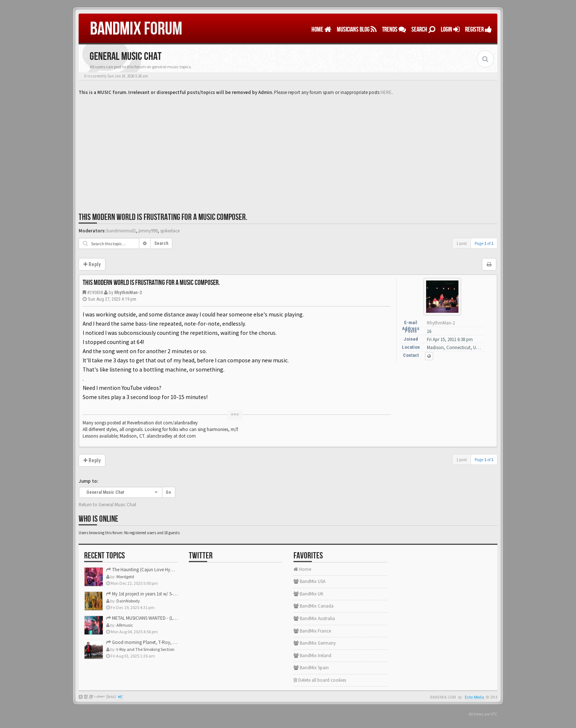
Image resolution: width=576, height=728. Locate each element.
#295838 (95, 292)
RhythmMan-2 (128, 292)
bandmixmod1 (121, 231)
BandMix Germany (315, 643)
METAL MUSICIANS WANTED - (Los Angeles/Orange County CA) (170, 618)
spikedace (170, 231)
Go (168, 492)
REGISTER (478, 30)
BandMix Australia (314, 618)
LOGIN (450, 30)
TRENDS (394, 30)
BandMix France (312, 631)
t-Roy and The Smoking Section (145, 649)
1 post (462, 243)
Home (321, 30)
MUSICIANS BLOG (357, 30)
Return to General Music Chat (107, 505)
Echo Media (474, 697)
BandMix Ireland (312, 655)
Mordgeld (125, 577)
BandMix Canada (314, 606)
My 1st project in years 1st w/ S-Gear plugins (152, 594)
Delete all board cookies (320, 680)
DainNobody (128, 601)
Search (423, 30)
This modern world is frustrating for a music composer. (163, 217)
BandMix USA (309, 581)
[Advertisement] (288, 151)
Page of (484, 243)
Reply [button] (92, 264)
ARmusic (125, 625)
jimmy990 (148, 231)
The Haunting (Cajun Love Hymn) (142, 570)
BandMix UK (308, 594)
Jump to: (88, 481)
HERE (386, 92)
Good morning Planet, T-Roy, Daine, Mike (151, 642)
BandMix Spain (311, 668)
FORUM (136, 29)
